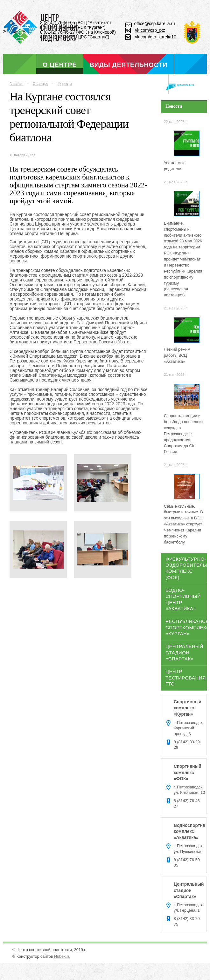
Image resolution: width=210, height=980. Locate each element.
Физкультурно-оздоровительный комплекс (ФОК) (186, 568)
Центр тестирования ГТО (186, 678)
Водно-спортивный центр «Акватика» (183, 599)
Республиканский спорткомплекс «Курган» (186, 628)
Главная (17, 84)
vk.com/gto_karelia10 (156, 37)
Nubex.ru (62, 956)
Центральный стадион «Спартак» (184, 653)
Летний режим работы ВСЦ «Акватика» (177, 355)
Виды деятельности (129, 65)
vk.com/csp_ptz (150, 30)
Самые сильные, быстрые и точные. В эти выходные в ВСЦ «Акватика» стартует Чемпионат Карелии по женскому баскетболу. (183, 524)
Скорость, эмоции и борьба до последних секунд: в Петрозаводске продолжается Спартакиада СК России (184, 434)
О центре (60, 65)
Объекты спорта (80, 85)
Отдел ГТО (143, 85)
